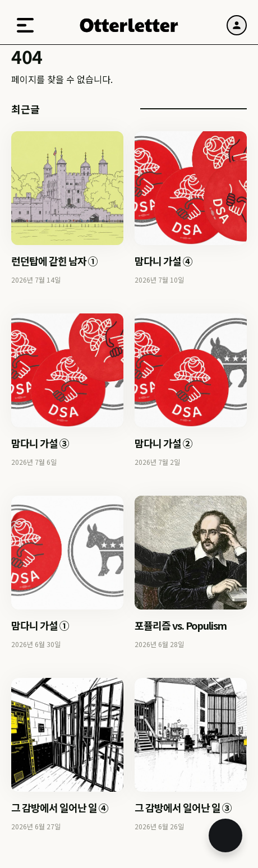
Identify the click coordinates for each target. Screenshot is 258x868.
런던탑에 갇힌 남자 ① (54, 261)
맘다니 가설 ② (163, 443)
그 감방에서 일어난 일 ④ (60, 807)
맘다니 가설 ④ (163, 261)
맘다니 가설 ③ (40, 443)
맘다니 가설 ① (40, 625)
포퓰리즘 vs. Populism (181, 625)
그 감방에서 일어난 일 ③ (183, 807)
